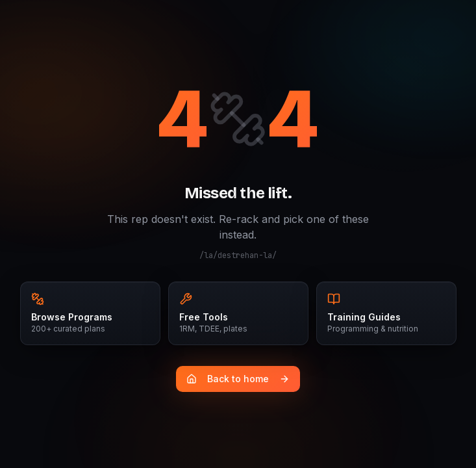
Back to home (238, 379)
